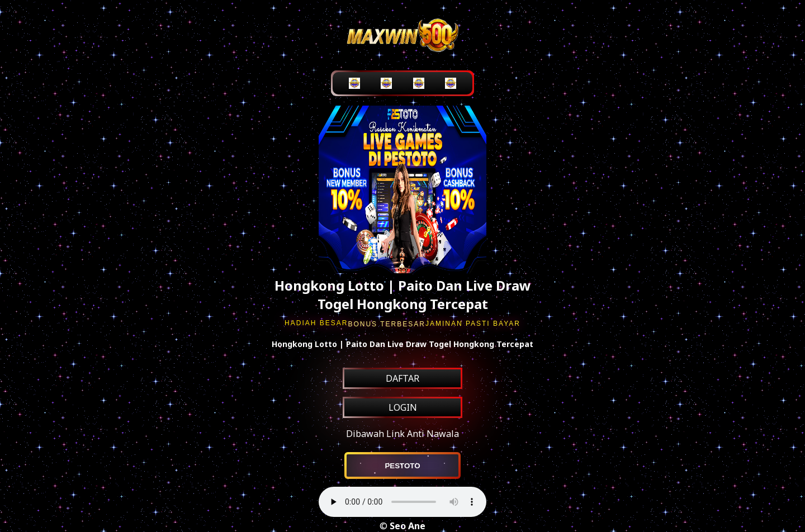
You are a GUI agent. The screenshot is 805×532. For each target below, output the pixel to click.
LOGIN (403, 407)
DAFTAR (402, 378)
